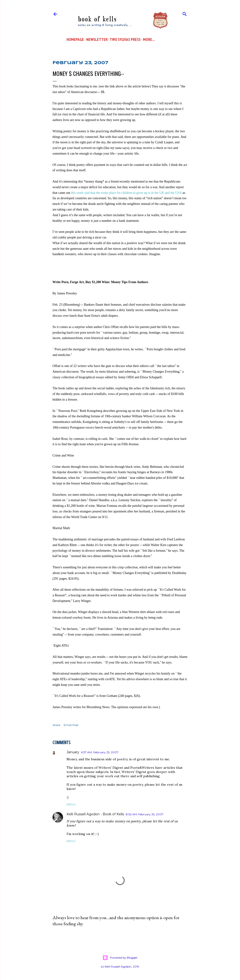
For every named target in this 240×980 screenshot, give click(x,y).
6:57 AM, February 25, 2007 (100, 752)
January (73, 752)
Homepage (75, 39)
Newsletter (97, 39)
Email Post (71, 725)
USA (178, 193)
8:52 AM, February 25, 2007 (145, 814)
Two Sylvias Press (125, 39)
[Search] (185, 13)
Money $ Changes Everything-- (88, 73)
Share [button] (56, 725)
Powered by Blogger (120, 958)
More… (149, 39)
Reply (71, 804)
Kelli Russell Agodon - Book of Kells (95, 814)
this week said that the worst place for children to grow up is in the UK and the (123, 193)
